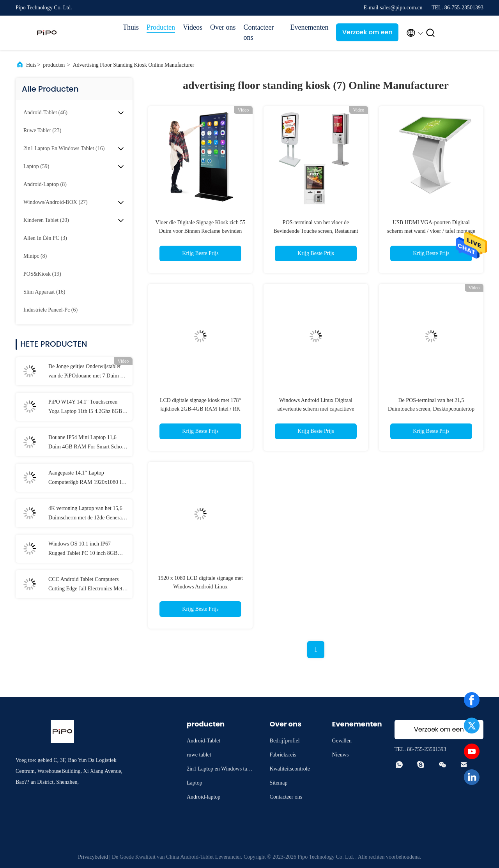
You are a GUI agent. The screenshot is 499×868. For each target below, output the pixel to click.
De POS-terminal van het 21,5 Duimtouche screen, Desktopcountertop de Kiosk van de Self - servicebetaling (431, 409)
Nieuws (341, 755)
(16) (64, 148)
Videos (193, 27)
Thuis (131, 27)
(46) (45, 112)
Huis (31, 65)
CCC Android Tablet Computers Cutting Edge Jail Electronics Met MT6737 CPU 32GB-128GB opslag (88, 585)
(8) (45, 184)
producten (54, 65)
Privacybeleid (93, 857)
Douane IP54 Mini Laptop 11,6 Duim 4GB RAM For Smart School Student (87, 443)
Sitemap (279, 783)
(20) (46, 220)
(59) (36, 166)
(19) (42, 274)
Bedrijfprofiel (285, 741)
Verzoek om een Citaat (367, 35)
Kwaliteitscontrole (290, 769)
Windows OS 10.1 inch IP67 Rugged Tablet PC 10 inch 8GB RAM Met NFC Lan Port (83, 549)
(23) (42, 130)
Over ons (223, 27)
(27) (56, 202)
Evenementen (309, 27)
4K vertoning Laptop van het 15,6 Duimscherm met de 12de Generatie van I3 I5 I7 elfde (88, 514)
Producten (161, 27)
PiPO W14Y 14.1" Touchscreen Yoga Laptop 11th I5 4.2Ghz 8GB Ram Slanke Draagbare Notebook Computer (85, 407)
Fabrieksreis (283, 755)
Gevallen (342, 741)
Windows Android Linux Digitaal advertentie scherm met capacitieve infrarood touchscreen (316, 409)
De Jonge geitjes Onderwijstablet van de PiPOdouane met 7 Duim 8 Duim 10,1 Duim (86, 372)
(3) (45, 238)
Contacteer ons (258, 32)
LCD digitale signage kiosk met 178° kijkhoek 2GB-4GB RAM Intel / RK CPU (200, 409)
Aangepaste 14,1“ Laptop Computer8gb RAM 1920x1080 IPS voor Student (88, 478)
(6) (50, 310)
